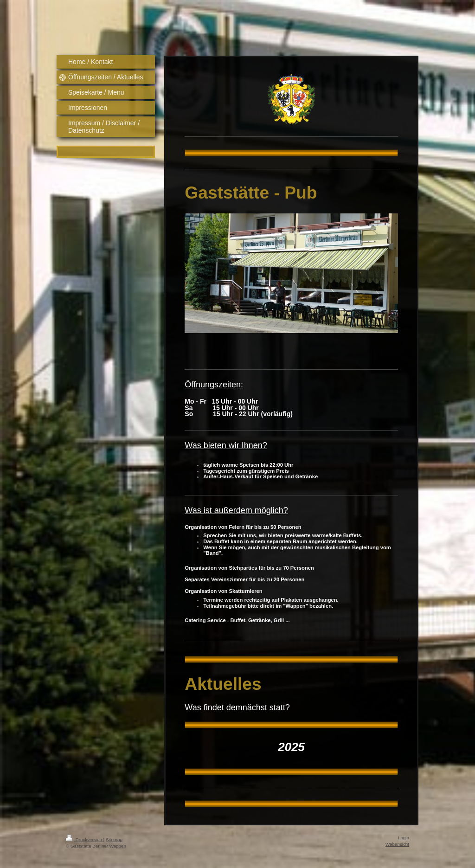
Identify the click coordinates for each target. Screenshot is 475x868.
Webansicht (397, 844)
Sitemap (114, 839)
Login (404, 838)
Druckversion (85, 839)
